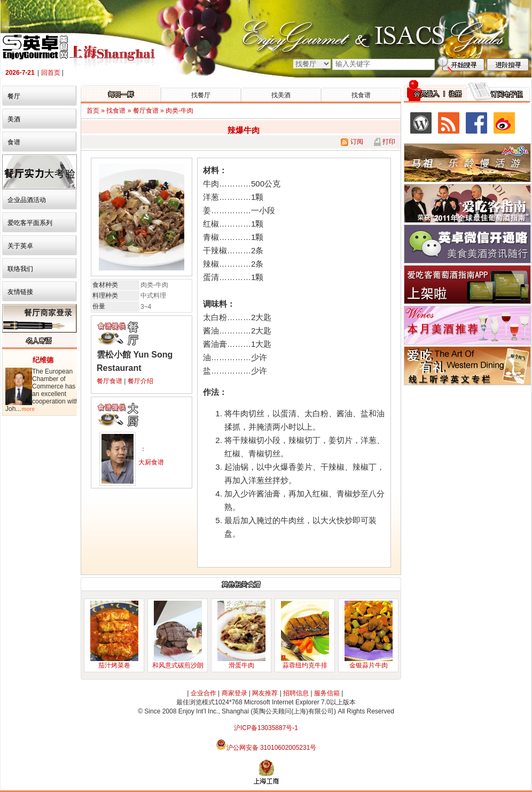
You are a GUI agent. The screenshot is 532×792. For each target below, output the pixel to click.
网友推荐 (265, 693)
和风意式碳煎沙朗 (178, 665)
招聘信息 (296, 693)
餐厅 (14, 96)
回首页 (51, 73)
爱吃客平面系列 (30, 223)
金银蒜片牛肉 (369, 665)
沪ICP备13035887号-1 (266, 728)
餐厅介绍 (140, 381)
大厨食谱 (151, 462)
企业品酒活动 (27, 200)
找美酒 (281, 95)
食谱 (14, 142)
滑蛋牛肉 (241, 665)
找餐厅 (201, 95)
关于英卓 (20, 246)
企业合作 (204, 693)
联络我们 (20, 269)
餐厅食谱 (109, 381)
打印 (388, 142)
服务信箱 (327, 693)
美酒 (14, 119)
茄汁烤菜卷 (114, 665)
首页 (93, 111)
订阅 (352, 142)
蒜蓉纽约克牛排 (305, 665)
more (28, 409)
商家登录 (234, 693)
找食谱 (361, 95)
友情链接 (20, 292)
